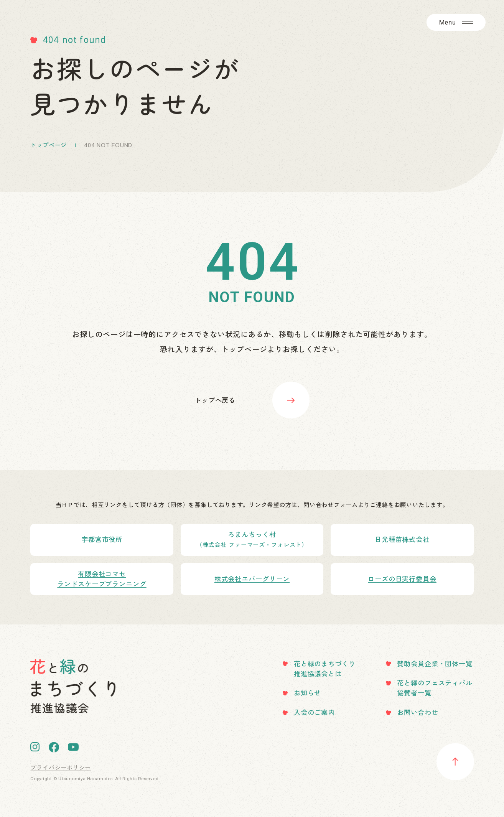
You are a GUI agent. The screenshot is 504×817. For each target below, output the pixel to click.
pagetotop (455, 761)
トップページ (49, 145)
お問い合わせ (418, 712)
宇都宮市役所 (102, 539)
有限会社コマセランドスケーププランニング (102, 579)
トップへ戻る (215, 400)
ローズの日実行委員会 (402, 579)
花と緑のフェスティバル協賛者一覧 (435, 688)
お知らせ (307, 693)
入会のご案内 (314, 712)
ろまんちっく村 (252, 539)
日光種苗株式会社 (402, 539)
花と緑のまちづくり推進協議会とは (325, 668)
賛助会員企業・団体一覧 (435, 663)
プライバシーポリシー (61, 767)
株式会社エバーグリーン (252, 579)
